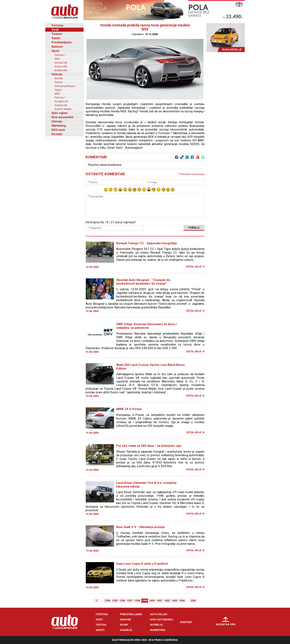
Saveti (56, 38)
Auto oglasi (60, 113)
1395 (115, 601)
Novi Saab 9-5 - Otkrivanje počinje (140, 527)
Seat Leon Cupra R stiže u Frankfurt (142, 564)
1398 (137, 601)
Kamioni (57, 47)
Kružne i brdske (63, 109)
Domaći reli (61, 63)
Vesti (55, 30)
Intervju (57, 121)
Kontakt (57, 134)
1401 (159, 601)
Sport (55, 51)
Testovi (57, 34)
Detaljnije (194, 267)
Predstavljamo (62, 42)
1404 (182, 601)
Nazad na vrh (226, 624)
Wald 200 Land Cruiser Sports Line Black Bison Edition (150, 367)
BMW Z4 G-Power (129, 409)
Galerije (57, 74)
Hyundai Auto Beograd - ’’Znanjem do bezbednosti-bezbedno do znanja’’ (143, 282)
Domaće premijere (65, 86)
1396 (122, 601)
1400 (152, 601)
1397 (130, 601)
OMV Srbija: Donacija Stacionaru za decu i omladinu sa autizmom (146, 326)
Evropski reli (61, 101)
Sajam (58, 90)
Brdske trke (61, 70)
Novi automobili (62, 117)
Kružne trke (61, 67)
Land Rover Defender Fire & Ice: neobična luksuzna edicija (146, 485)
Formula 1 (60, 55)
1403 (174, 601)
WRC (57, 59)
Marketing (59, 126)
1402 (167, 601)
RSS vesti (58, 130)
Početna (57, 25)
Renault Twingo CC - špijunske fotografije (147, 243)
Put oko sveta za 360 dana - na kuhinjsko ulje (149, 446)
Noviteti (59, 78)
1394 (107, 601)
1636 (193, 601)
